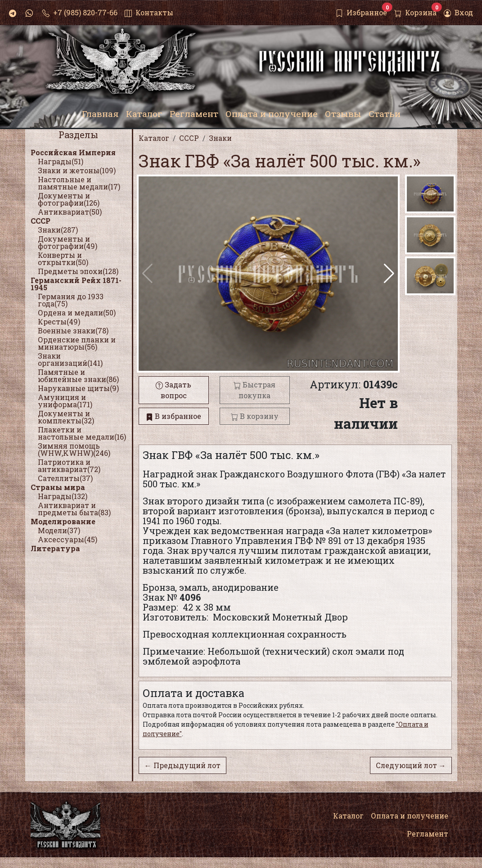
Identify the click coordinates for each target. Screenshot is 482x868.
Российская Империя (73, 152)
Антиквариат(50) (70, 212)
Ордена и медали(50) (77, 313)
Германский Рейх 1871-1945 (76, 284)
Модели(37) (59, 530)
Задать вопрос (173, 390)
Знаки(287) (58, 230)
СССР (41, 221)
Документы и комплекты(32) (66, 417)
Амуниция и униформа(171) (65, 401)
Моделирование (63, 521)
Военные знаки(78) (73, 331)
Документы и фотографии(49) (68, 242)
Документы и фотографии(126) (69, 199)
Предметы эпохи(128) (78, 271)
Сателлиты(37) (65, 478)
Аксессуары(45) (68, 539)
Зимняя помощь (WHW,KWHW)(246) (74, 449)
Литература (55, 548)
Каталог (348, 816)
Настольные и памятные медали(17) (79, 183)
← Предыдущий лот (182, 765)
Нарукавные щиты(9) (78, 388)
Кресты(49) (59, 322)
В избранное (173, 416)
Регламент (428, 834)
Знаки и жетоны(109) (77, 170)
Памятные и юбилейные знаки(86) (78, 376)
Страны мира (58, 487)
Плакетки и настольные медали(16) (82, 433)
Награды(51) (61, 161)
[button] (389, 274)
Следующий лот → (411, 765)
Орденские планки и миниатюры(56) (77, 343)
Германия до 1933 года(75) (71, 300)
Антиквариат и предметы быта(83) (74, 509)
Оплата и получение (410, 816)
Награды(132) (63, 496)
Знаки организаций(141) (70, 359)
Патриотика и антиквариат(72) (69, 465)
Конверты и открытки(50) (63, 259)
